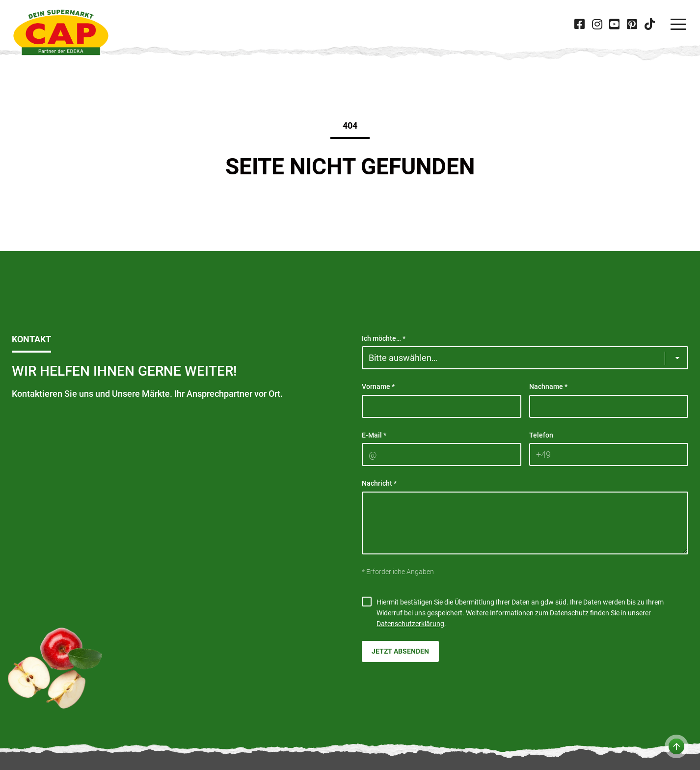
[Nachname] (609, 406)
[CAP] (61, 32)
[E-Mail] (442, 454)
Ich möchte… (384, 338)
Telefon (541, 435)
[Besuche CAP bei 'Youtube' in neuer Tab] (615, 24)
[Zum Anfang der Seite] (676, 746)
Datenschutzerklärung (410, 624)
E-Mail (374, 435)
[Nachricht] (525, 523)
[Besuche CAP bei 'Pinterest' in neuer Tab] (632, 24)
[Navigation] (678, 25)
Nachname (548, 386)
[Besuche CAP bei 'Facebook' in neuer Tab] (580, 24)
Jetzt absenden (400, 651)
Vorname (378, 386)
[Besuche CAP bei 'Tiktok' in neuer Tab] (649, 24)
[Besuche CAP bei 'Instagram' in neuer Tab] (597, 24)
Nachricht (379, 483)
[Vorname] (442, 406)
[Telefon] (609, 454)
